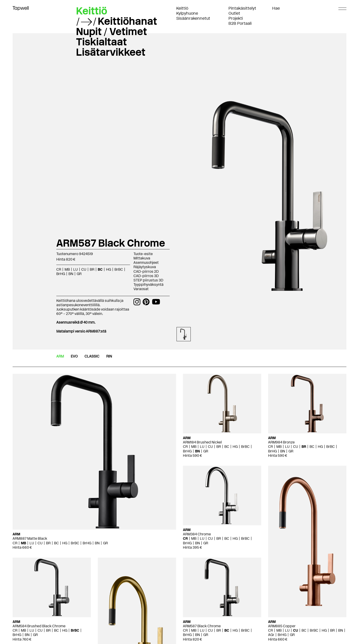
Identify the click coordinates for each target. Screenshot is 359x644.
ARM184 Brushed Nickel (202, 442)
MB (67, 269)
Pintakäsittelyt (242, 8)
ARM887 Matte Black (30, 538)
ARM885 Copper (282, 626)
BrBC (119, 269)
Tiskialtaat (101, 42)
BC (100, 269)
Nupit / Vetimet (112, 31)
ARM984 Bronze (281, 442)
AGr (271, 635)
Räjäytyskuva (145, 267)
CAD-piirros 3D (146, 276)
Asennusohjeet (146, 263)
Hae (276, 8)
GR (79, 274)
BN (71, 274)
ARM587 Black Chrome (202, 626)
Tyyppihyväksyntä (148, 285)
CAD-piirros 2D (146, 271)
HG (109, 269)
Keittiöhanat (127, 21)
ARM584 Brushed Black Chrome (39, 626)
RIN (109, 356)
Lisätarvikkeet (111, 52)
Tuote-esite (143, 254)
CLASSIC (92, 356)
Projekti (236, 18)
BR (92, 269)
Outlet (234, 13)
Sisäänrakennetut (193, 18)
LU (76, 269)
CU (84, 269)
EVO (74, 356)
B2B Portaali (240, 23)
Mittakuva (142, 258)
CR (59, 269)
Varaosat (141, 289)
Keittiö (182, 8)
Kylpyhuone (187, 13)
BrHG (61, 274)
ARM (60, 356)
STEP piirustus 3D (148, 280)
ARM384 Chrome (197, 534)
